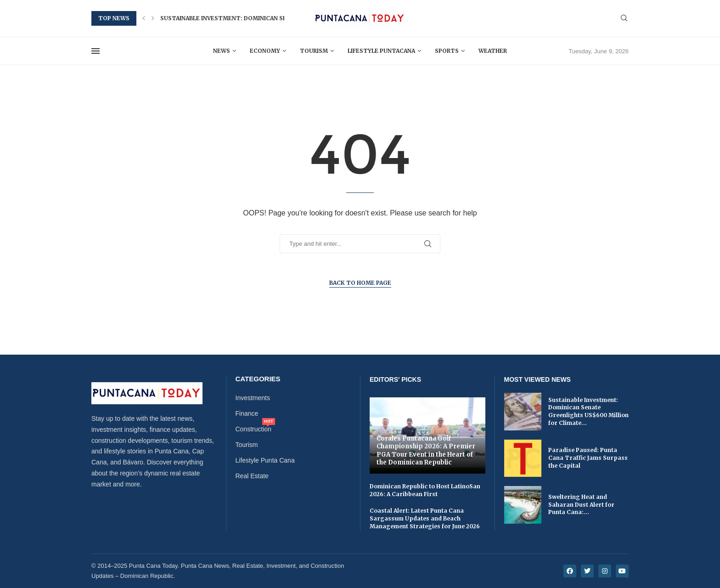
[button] (144, 18)
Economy (265, 51)
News (222, 51)
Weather (493, 51)
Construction (254, 429)
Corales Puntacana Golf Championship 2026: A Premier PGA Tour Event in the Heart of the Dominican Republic (426, 451)
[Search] (624, 18)
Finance (247, 413)
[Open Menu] (96, 51)
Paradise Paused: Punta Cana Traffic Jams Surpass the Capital (588, 458)
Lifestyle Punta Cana (265, 460)
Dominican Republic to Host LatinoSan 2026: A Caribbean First (425, 490)
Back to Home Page (360, 283)
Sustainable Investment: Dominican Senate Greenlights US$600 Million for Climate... (588, 411)
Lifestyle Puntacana (381, 51)
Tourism (314, 51)
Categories (258, 379)
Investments (253, 398)
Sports (447, 51)
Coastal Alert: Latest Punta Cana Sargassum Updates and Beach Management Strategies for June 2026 (425, 518)
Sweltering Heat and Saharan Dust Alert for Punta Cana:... (581, 505)
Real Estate (252, 476)
